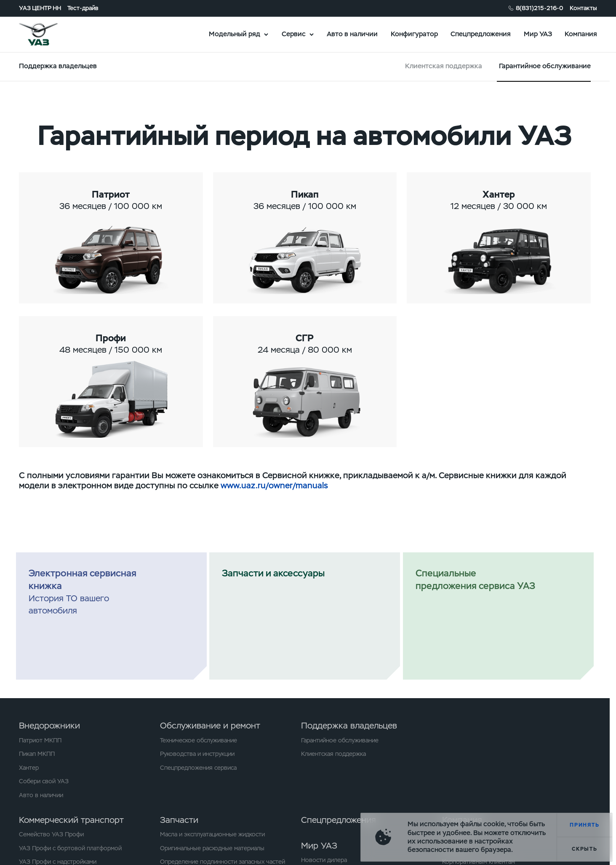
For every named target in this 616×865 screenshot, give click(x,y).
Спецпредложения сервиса (198, 768)
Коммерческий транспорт (71, 820)
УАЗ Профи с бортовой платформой (70, 848)
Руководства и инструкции (197, 754)
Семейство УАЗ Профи (51, 834)
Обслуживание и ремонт (210, 726)
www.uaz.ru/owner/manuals (274, 485)
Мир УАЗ (538, 34)
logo (49, 34)
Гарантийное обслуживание (340, 740)
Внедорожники (49, 726)
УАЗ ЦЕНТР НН (40, 8)
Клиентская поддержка (444, 66)
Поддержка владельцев (349, 726)
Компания (581, 34)
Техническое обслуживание (199, 740)
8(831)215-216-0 (540, 8)
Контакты (583, 8)
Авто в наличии (352, 34)
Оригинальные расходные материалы (212, 848)
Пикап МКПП (37, 754)
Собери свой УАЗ (44, 781)
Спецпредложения (481, 34)
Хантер (29, 768)
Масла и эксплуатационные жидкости (212, 834)
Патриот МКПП (40, 740)
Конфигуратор (414, 34)
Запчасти (179, 820)
